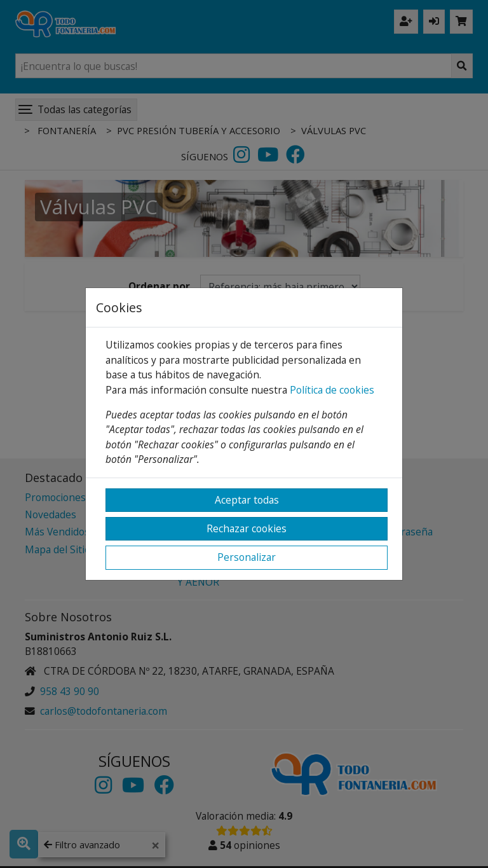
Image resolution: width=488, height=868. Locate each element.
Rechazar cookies (247, 528)
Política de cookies (332, 390)
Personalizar (247, 557)
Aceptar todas (247, 500)
